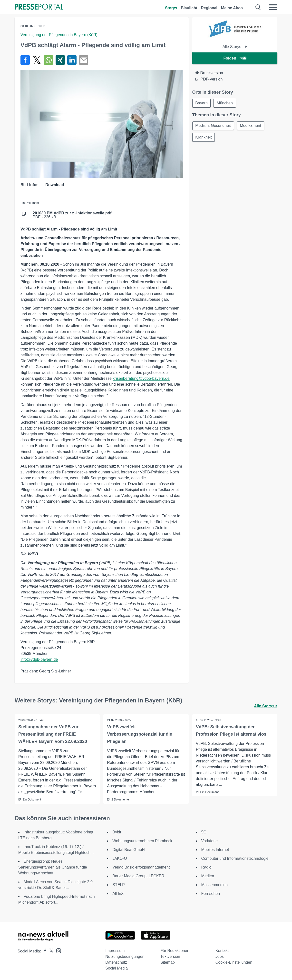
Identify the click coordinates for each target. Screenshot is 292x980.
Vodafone (210, 841)
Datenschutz (116, 962)
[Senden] (84, 60)
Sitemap (168, 962)
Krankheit (204, 137)
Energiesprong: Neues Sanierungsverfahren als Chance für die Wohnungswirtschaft (53, 867)
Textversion (170, 956)
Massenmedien (215, 885)
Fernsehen (211, 894)
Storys (171, 8)
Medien (208, 876)
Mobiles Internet (215, 850)
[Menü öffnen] (273, 7)
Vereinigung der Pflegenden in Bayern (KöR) (59, 35)
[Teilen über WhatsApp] (49, 60)
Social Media (117, 968)
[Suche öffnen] (258, 7)
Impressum (115, 951)
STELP (119, 885)
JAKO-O (120, 858)
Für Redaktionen (175, 951)
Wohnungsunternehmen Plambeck (142, 841)
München (225, 103)
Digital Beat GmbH (129, 850)
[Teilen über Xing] (60, 60)
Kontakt (222, 951)
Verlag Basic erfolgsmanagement (141, 867)
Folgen (235, 58)
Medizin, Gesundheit (213, 126)
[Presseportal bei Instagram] (57, 950)
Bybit (117, 832)
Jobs (220, 956)
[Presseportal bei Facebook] (44, 951)
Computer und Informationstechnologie (235, 858)
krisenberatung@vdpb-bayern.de (141, 378)
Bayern (202, 103)
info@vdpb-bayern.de (39, 659)
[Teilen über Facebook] (25, 60)
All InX (118, 894)
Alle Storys (235, 47)
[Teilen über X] (37, 60)
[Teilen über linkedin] (72, 60)
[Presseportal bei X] (50, 951)
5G (204, 832)
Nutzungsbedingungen (125, 956)
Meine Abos (232, 8)
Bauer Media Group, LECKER (138, 876)
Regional (209, 8)
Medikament (251, 126)
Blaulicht (189, 8)
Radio (206, 867)
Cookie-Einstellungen (234, 962)
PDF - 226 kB (72, 215)
